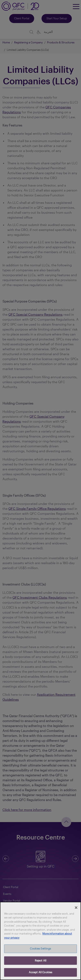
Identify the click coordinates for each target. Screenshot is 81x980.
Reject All (40, 960)
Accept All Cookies (40, 972)
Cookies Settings (40, 949)
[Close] (76, 908)
